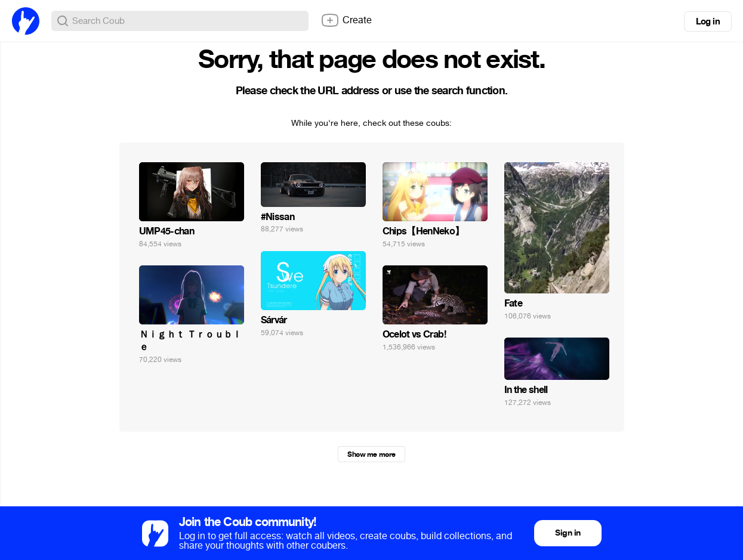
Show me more (371, 454)
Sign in (568, 533)
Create (346, 20)
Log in (708, 21)
